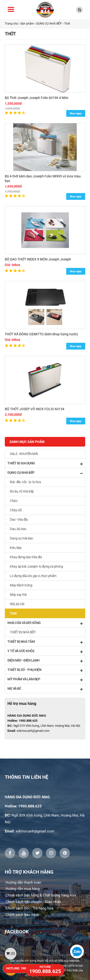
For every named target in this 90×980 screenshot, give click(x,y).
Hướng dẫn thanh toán (23, 883)
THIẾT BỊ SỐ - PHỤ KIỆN (45, 670)
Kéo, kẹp (16, 548)
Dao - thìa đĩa (19, 519)
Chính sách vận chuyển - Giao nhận (33, 902)
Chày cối (16, 510)
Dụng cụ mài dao (21, 538)
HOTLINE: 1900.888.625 (23, 968)
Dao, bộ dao (18, 529)
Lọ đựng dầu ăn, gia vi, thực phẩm (33, 576)
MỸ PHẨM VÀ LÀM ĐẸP (45, 679)
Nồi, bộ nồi (17, 604)
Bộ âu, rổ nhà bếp (22, 491)
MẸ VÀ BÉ (45, 689)
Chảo (14, 501)
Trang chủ (11, 24)
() (11, 954)
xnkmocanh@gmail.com (33, 731)
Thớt (67, 24)
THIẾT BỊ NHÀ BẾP (23, 632)
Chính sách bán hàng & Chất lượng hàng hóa (41, 895)
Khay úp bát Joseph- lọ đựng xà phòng (36, 566)
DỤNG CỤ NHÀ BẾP (49, 24)
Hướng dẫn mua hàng (23, 889)
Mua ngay (76, 114)
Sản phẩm (27, 24)
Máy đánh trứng (21, 585)
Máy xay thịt (18, 595)
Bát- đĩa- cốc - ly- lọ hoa (25, 482)
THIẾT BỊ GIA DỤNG (45, 464)
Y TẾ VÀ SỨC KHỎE (45, 651)
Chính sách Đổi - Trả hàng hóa (29, 908)
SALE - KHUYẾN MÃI (24, 454)
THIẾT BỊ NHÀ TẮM (45, 642)
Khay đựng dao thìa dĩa (26, 557)
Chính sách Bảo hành (22, 915)
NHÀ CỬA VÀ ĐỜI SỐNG (45, 623)
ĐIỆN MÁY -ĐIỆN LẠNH (45, 661)
